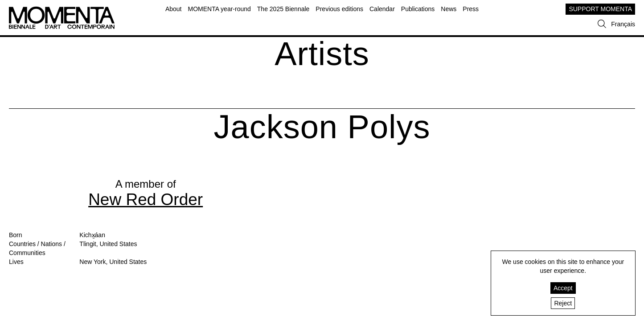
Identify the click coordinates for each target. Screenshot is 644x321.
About (174, 9)
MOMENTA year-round (219, 9)
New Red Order (146, 200)
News (449, 9)
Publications (418, 9)
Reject (563, 303)
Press (471, 9)
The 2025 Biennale (283, 9)
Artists (322, 54)
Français (623, 24)
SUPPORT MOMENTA (600, 9)
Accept (563, 288)
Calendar (382, 9)
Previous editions (339, 9)
